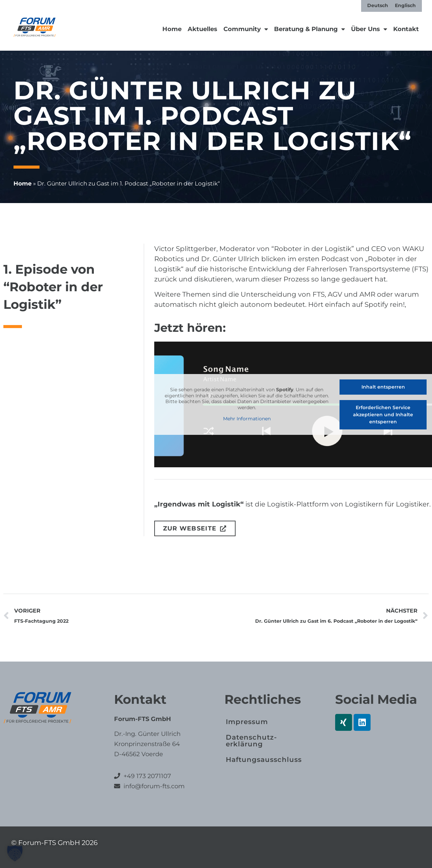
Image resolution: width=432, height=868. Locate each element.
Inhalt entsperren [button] (383, 387)
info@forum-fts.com (153, 786)
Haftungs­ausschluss (264, 760)
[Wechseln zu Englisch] (405, 5)
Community (246, 29)
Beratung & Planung (309, 29)
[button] (15, 853)
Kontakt (406, 29)
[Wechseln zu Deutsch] (378, 5)
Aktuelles (202, 29)
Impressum (247, 722)
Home (172, 29)
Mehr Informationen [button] (247, 419)
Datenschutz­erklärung (251, 741)
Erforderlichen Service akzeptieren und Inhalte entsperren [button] (383, 415)
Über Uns (369, 29)
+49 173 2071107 (147, 776)
